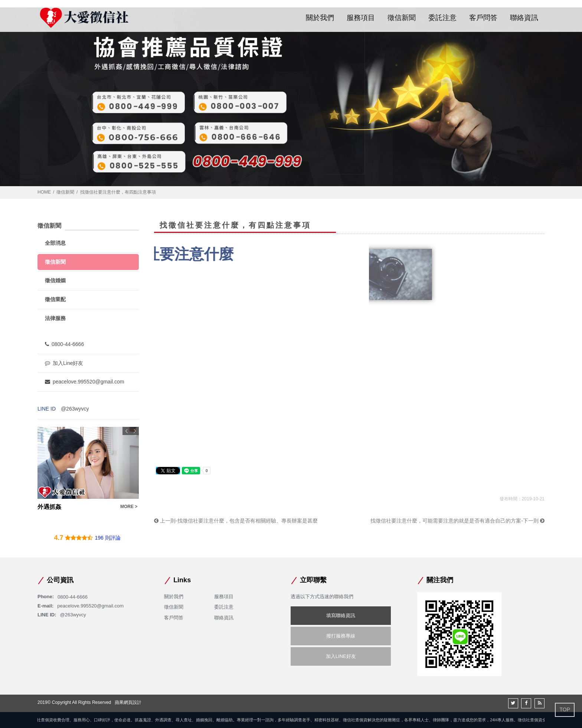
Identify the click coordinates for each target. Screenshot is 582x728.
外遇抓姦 (49, 507)
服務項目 (361, 18)
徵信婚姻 (55, 280)
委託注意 (442, 18)
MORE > (129, 507)
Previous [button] (127, 431)
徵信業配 (55, 299)
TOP (565, 709)
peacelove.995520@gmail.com (84, 382)
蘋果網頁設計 (128, 702)
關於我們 (320, 18)
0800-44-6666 (64, 344)
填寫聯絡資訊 (341, 615)
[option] (88, 469)
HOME (44, 192)
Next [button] (135, 431)
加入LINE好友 (341, 656)
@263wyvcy (75, 409)
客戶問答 (483, 18)
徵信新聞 (402, 18)
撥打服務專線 (341, 636)
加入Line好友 (64, 363)
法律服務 (55, 318)
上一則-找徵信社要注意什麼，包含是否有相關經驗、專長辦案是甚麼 (236, 521)
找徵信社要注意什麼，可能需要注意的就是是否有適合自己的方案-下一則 (457, 521)
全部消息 (55, 243)
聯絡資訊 (524, 18)
